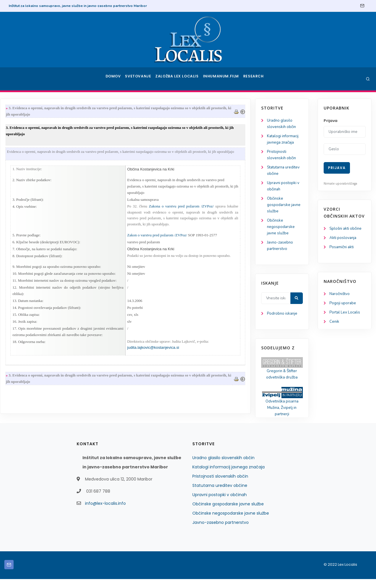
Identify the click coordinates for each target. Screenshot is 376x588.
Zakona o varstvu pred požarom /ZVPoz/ (243, 209)
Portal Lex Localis (346, 314)
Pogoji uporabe (343, 305)
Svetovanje (140, 79)
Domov (113, 79)
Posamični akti (342, 248)
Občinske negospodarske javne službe (30, 232)
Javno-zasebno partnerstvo (221, 531)
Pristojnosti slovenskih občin (220, 485)
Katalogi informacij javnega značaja (228, 476)
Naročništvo (340, 295)
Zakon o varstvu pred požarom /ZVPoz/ (220, 239)
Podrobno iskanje (32, 320)
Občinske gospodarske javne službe (34, 209)
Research (255, 79)
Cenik (334, 324)
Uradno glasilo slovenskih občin (223, 467)
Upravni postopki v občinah (220, 504)
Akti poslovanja (344, 238)
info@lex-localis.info (105, 512)
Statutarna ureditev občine (220, 494)
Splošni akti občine (347, 229)
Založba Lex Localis (179, 79)
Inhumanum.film (222, 79)
